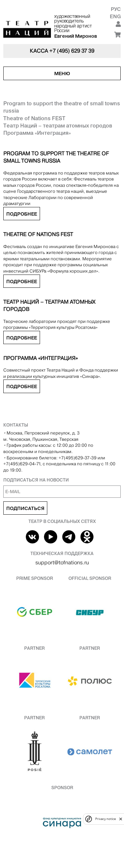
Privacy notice (105, 819)
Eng (115, 16)
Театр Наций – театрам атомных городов (58, 126)
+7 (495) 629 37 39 (72, 51)
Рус (116, 9)
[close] (121, 819)
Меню (62, 74)
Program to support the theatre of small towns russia (62, 107)
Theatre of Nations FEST (34, 118)
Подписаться (25, 508)
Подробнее (22, 214)
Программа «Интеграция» (37, 133)
